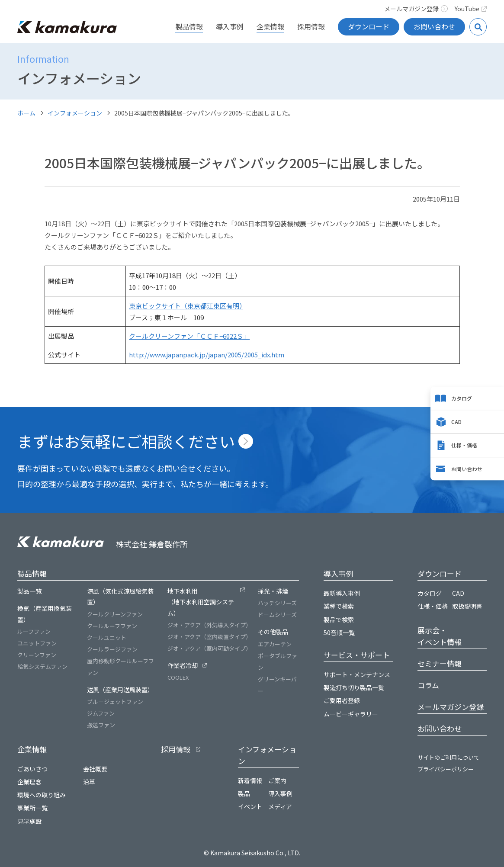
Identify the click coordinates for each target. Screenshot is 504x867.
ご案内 (277, 780)
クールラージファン (112, 649)
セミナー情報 (440, 663)
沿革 (89, 782)
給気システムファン (42, 666)
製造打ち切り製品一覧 (354, 687)
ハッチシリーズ (277, 603)
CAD (456, 422)
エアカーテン (275, 644)
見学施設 (29, 821)
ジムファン (101, 713)
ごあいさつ (32, 769)
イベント (250, 806)
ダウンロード (369, 26)
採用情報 (311, 26)
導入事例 (230, 26)
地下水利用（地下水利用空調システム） (201, 602)
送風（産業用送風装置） (120, 690)
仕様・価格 (464, 445)
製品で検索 (339, 620)
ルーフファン (34, 631)
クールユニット (107, 637)
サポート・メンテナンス (357, 674)
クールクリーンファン (115, 614)
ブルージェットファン (115, 702)
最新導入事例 (342, 593)
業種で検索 (339, 606)
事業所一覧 (32, 808)
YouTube (471, 9)
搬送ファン (101, 725)
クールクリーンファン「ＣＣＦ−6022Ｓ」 (189, 336)
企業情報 (270, 26)
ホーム (26, 113)
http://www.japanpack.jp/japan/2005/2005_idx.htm (207, 355)
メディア (280, 806)
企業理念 (29, 782)
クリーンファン (37, 655)
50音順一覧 (339, 633)
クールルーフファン (112, 626)
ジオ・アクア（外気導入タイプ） (209, 625)
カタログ (462, 398)
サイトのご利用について (448, 757)
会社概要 (95, 769)
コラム (428, 685)
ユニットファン (37, 643)
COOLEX (178, 677)
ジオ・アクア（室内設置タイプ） (209, 637)
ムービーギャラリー (351, 714)
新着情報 (250, 780)
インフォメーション (75, 113)
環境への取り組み (42, 795)
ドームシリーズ (277, 615)
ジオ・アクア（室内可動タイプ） (209, 648)
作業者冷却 (183, 665)
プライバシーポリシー (446, 769)
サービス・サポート (357, 655)
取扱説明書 (467, 606)
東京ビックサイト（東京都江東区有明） (186, 306)
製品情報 (189, 26)
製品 (244, 793)
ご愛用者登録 (342, 700)
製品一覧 (29, 591)
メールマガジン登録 (416, 9)
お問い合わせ (434, 26)
